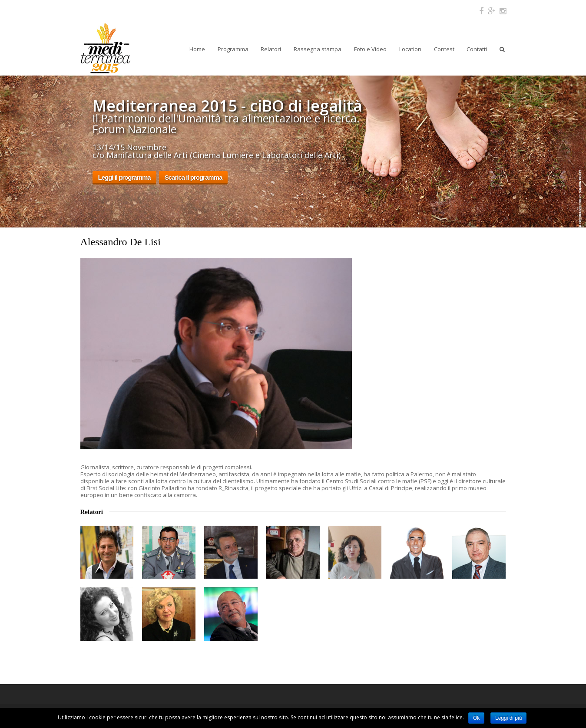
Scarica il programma (194, 177)
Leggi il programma (124, 177)
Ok (476, 718)
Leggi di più (508, 718)
